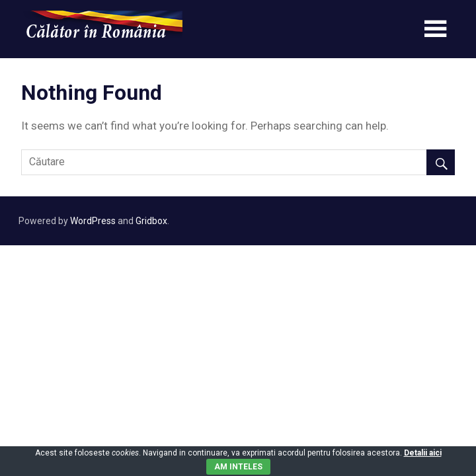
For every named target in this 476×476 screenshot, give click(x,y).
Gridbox (151, 221)
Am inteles (238, 467)
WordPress (93, 221)
